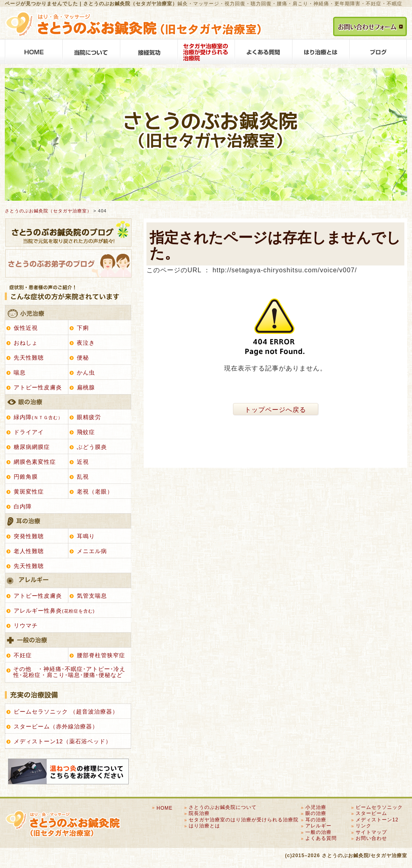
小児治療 (68, 313)
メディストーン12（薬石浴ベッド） (63, 741)
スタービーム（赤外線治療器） (56, 726)
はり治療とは (321, 51)
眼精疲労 (89, 417)
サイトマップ (371, 832)
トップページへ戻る (275, 410)
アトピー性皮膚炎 (38, 387)
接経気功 (149, 51)
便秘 (83, 358)
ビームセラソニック (379, 807)
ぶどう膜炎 (92, 447)
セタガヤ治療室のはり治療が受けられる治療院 (206, 51)
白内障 (23, 506)
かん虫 (86, 372)
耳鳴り (86, 536)
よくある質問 (264, 51)
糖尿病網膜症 (32, 447)
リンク (364, 826)
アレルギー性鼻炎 (54, 611)
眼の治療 (68, 402)
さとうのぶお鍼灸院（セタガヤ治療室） (48, 211)
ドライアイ (29, 432)
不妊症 (23, 655)
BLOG (378, 51)
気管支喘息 (92, 596)
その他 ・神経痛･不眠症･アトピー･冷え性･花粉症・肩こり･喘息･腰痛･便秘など (69, 672)
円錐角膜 (26, 477)
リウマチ (26, 625)
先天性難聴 (29, 358)
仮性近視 (26, 328)
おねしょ (26, 343)
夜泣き (86, 343)
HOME (34, 51)
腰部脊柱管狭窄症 (101, 655)
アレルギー (68, 581)
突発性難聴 (29, 536)
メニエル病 (92, 551)
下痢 (83, 328)
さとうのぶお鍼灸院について (91, 51)
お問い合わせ (371, 838)
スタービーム (371, 813)
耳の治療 (68, 521)
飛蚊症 (86, 432)
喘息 (20, 372)
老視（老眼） (95, 492)
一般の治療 (68, 640)
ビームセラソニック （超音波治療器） (66, 712)
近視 (83, 462)
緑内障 (38, 417)
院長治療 (199, 813)
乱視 (83, 477)
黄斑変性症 (29, 492)
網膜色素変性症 (35, 462)
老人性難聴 (29, 551)
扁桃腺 (86, 387)
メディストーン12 (377, 820)
